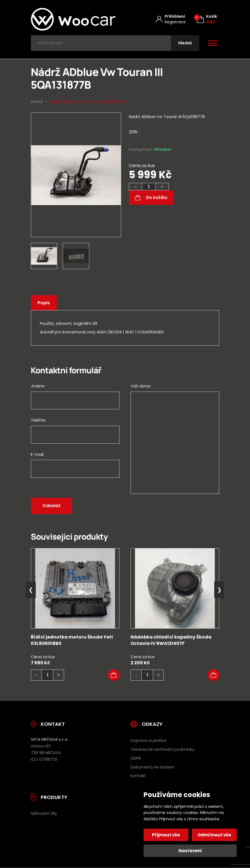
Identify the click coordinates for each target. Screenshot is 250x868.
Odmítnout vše (214, 835)
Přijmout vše (166, 835)
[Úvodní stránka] (73, 19)
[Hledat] (185, 43)
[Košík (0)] (207, 19)
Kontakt (138, 776)
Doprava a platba (148, 741)
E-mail (37, 455)
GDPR (136, 758)
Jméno (38, 386)
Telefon (38, 420)
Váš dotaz (141, 386)
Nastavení (190, 851)
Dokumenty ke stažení (152, 767)
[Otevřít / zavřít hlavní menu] (213, 43)
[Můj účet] (171, 19)
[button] (114, 675)
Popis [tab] (44, 303)
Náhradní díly (44, 814)
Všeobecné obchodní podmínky (162, 749)
